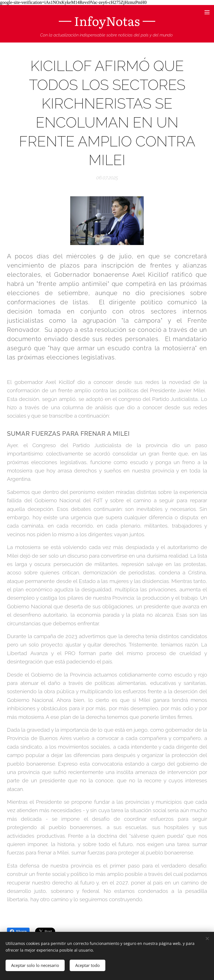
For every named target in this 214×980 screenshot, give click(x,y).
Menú (207, 12)
